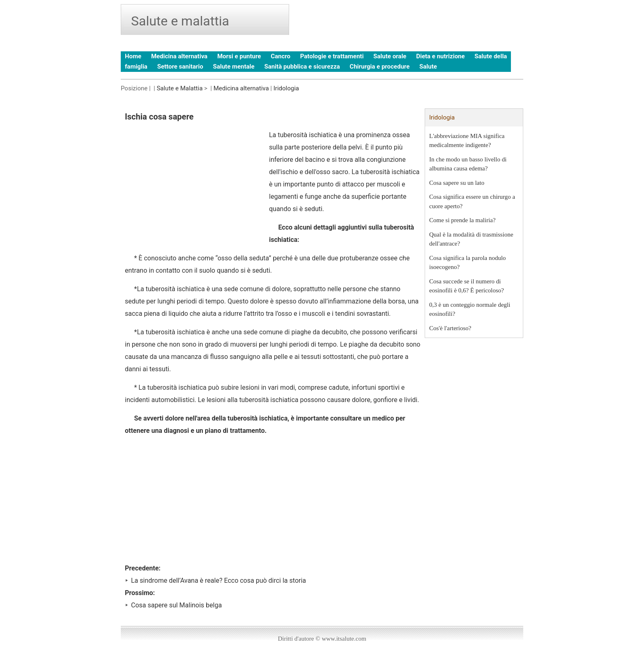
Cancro (281, 56)
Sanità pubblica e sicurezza (302, 67)
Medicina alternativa (179, 56)
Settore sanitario (180, 67)
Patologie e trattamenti (332, 56)
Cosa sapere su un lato (457, 183)
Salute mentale (233, 67)
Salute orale (390, 56)
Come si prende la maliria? (462, 220)
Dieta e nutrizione (440, 56)
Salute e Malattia (179, 88)
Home (133, 56)
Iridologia (286, 88)
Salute (428, 67)
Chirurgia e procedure (379, 67)
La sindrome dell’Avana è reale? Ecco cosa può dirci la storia (218, 580)
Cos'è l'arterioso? (450, 328)
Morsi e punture (239, 56)
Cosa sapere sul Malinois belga (176, 605)
